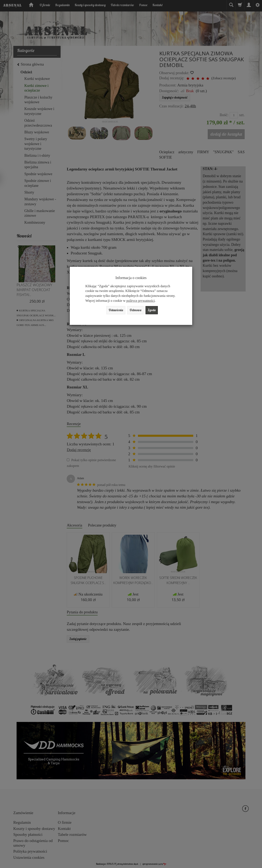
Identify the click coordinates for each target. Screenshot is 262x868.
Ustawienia (112, 311)
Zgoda (156, 311)
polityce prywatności (140, 301)
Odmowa (136, 311)
